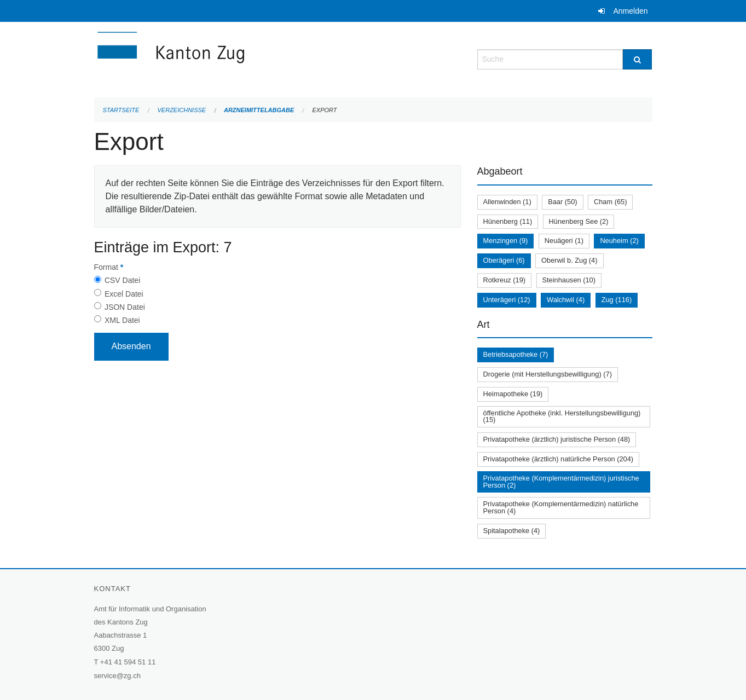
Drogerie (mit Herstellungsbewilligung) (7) (548, 374)
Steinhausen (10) (569, 280)
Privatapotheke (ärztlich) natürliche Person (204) (559, 459)
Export (324, 110)
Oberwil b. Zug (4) (569, 260)
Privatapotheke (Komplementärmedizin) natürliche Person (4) (561, 507)
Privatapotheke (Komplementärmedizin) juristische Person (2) (561, 482)
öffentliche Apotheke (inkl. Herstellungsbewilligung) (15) (562, 416)
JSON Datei (125, 307)
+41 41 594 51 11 (128, 662)
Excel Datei (124, 294)
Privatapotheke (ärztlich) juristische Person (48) (557, 439)
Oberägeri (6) (504, 260)
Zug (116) (617, 300)
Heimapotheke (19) (513, 394)
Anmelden (630, 11)
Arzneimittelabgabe (259, 110)
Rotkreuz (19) (505, 280)
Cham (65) (610, 202)
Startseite (121, 110)
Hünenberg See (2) (579, 221)
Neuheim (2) (619, 241)
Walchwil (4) (566, 300)
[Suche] (637, 59)
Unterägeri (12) (507, 300)
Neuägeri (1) (564, 241)
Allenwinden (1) (507, 202)
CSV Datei (122, 280)
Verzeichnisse (182, 110)
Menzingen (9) (506, 241)
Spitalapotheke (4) (512, 531)
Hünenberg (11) (508, 221)
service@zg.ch (117, 676)
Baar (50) (562, 202)
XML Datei (122, 320)
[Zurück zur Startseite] (236, 58)
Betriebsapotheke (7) (516, 354)
